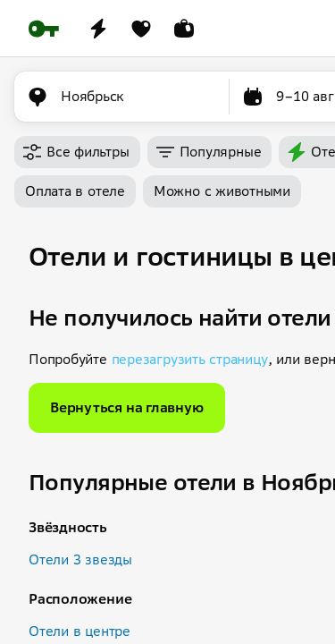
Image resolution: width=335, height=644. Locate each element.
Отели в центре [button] (80, 631)
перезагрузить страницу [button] (190, 359)
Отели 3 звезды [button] (80, 559)
